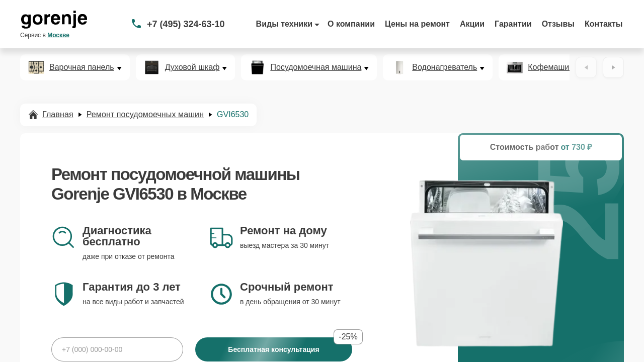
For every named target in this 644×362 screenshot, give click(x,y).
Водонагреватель (445, 67)
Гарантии (513, 24)
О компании (351, 24)
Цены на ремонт (417, 24)
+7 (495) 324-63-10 (186, 24)
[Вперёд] (613, 67)
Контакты (603, 24)
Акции (472, 24)
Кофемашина (553, 67)
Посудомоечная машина (316, 67)
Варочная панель (82, 67)
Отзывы (558, 24)
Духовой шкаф (192, 67)
